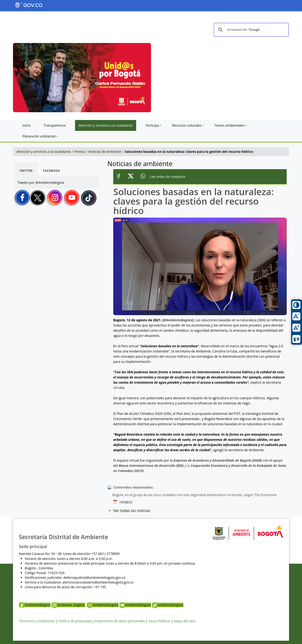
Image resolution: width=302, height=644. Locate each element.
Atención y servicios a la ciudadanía (44, 152)
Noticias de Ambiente (105, 152)
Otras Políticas (159, 621)
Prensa (80, 152)
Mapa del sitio (185, 621)
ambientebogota (168, 605)
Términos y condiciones (37, 621)
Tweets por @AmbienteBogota (41, 182)
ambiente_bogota (68, 605)
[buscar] (251, 30)
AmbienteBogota (35, 605)
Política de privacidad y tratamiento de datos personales (102, 621)
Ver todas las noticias (132, 511)
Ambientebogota (103, 605)
